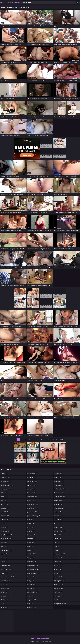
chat (4, 523)
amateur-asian (7, 485)
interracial (32, 497)
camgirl (5, 512)
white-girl (59, 596)
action (4, 474)
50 (49, 439)
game (4, 592)
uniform (58, 558)
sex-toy (58, 516)
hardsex (32, 485)
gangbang (6, 596)
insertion (32, 493)
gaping (5, 600)
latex (31, 542)
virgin (57, 573)
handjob (32, 477)
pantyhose (59, 481)
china (4, 527)
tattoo (58, 539)
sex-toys (58, 520)
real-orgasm (60, 497)
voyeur (58, 577)
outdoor (58, 474)
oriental (32, 607)
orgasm (32, 600)
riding (58, 512)
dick (4, 542)
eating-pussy (6, 550)
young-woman (60, 604)
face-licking (6, 569)
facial (4, 573)
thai (57, 546)
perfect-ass (59, 493)
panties (58, 477)
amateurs (6, 489)
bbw (4, 500)
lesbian (32, 554)
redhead (58, 504)
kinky (31, 523)
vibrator (58, 565)
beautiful (5, 508)
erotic (4, 558)
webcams (59, 588)
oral (31, 596)
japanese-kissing (34, 516)
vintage (58, 569)
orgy (31, 604)
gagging (5, 588)
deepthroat (6, 539)
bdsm (5, 504)
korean (31, 535)
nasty (31, 581)
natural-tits (33, 588)
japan (31, 500)
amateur (6, 481)
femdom (5, 581)
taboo (58, 535)
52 (57, 439)
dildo (4, 546)
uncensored (60, 554)
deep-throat (7, 535)
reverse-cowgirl (61, 508)
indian (31, 489)
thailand (58, 550)
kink (30, 520)
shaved (58, 527)
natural (32, 584)
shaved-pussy (60, 531)
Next (61, 439)
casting (5, 520)
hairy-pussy (33, 474)
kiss (31, 527)
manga (31, 558)
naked (31, 577)
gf (3, 604)
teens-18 (58, 542)
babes (4, 497)
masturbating (34, 569)
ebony (4, 554)
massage (32, 562)
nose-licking (33, 592)
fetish (5, 584)
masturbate (33, 565)
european (5, 565)
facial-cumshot (7, 577)
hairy (4, 607)
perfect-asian (60, 489)
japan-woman (34, 508)
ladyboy (32, 539)
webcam (59, 584)
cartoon (5, 516)
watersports (59, 581)
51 (53, 439)
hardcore (32, 481)
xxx (57, 600)
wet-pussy (59, 592)
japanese (32, 512)
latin (31, 546)
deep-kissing (6, 531)
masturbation (34, 573)
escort (4, 562)
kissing (31, 531)
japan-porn (33, 504)
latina (31, 550)
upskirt (58, 562)
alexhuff (5, 477)
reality (58, 500)
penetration (59, 485)
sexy (57, 523)
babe (4, 493)
